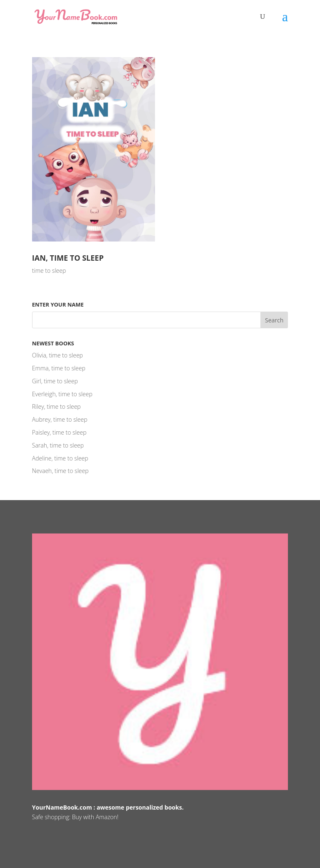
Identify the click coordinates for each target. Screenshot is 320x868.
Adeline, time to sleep (60, 458)
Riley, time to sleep (56, 406)
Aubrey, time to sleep (60, 419)
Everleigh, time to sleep (62, 394)
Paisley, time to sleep (59, 432)
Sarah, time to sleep (58, 445)
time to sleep (49, 270)
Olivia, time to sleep (57, 355)
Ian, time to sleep (68, 258)
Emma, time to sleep (59, 368)
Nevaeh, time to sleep (60, 471)
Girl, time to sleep (55, 381)
